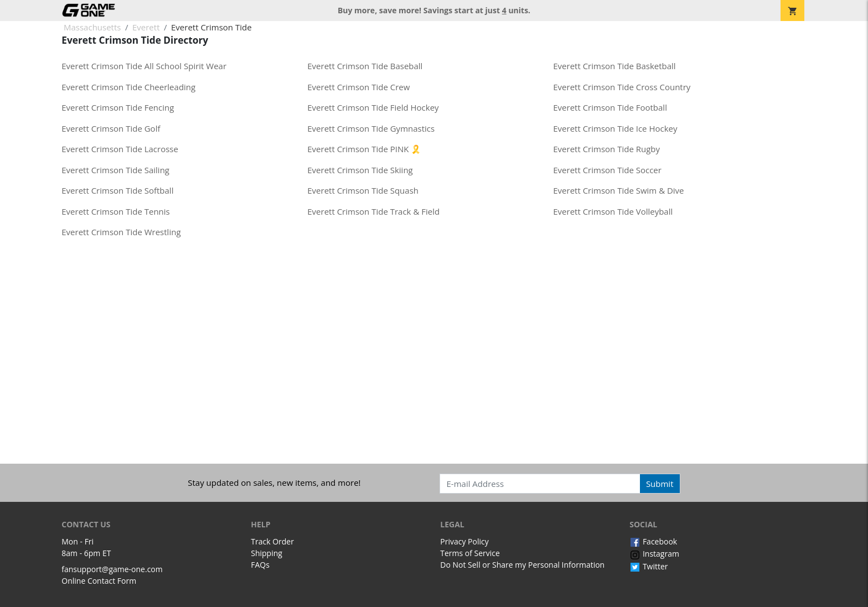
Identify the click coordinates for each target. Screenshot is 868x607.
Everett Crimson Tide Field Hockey (373, 107)
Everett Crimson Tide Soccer (607, 170)
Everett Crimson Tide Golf (111, 128)
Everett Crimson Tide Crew (358, 87)
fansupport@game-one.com (112, 569)
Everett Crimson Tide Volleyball (613, 211)
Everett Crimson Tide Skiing (360, 170)
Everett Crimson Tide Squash (363, 190)
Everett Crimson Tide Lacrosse (120, 149)
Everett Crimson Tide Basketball (614, 66)
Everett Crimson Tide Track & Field (373, 211)
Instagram (654, 554)
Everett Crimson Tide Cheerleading (128, 87)
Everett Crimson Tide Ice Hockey (615, 128)
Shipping (267, 553)
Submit (660, 484)
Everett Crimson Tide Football (610, 107)
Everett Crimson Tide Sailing (115, 170)
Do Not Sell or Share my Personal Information (522, 565)
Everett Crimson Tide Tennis (115, 211)
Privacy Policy (464, 541)
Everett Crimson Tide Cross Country (622, 87)
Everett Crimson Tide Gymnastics (371, 128)
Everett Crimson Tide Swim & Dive (618, 190)
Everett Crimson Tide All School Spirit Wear (144, 66)
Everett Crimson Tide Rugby (606, 149)
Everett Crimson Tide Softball (117, 190)
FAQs (260, 565)
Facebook (653, 541)
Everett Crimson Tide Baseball (365, 66)
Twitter (649, 566)
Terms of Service (470, 553)
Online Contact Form (99, 581)
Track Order (272, 541)
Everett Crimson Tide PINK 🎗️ (364, 149)
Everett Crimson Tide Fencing (118, 107)
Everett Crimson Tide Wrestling (121, 232)
